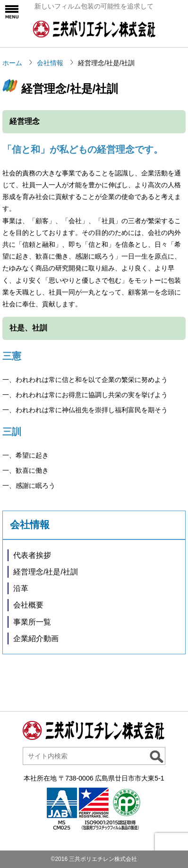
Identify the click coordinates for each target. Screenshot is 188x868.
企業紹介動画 (36, 638)
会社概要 (28, 605)
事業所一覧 (32, 622)
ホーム (12, 63)
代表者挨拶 (32, 555)
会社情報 (50, 63)
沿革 (21, 588)
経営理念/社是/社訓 (46, 572)
